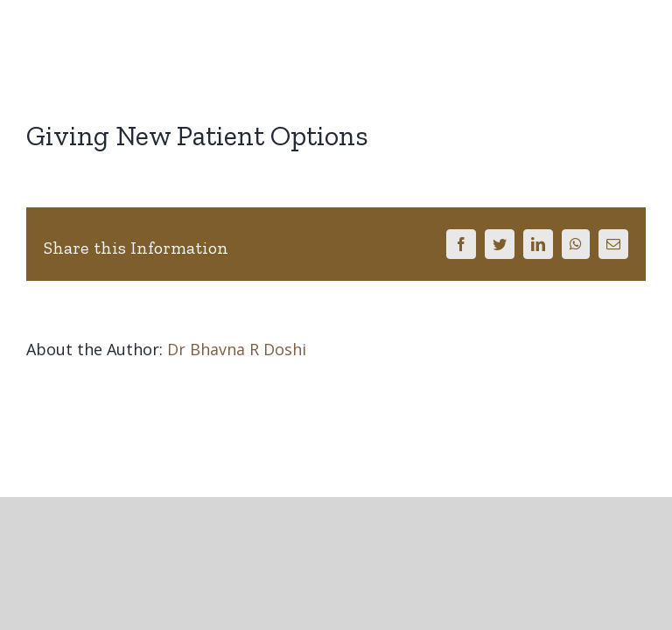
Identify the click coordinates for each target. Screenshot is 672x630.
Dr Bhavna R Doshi (237, 349)
